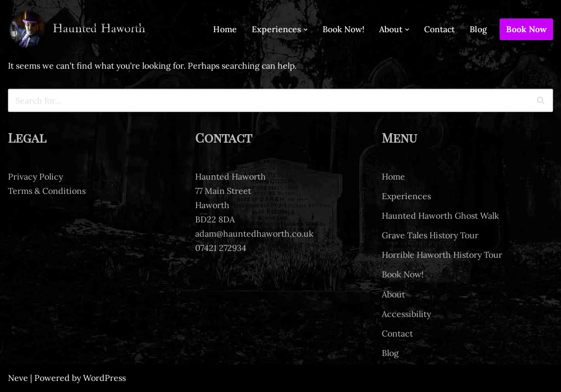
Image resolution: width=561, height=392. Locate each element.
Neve (18, 378)
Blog (478, 29)
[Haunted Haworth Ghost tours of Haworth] (77, 29)
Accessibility (406, 314)
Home (224, 29)
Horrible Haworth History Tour (442, 255)
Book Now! (343, 29)
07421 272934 (221, 248)
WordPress (104, 378)
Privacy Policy (35, 176)
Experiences (406, 196)
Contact (439, 29)
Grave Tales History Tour (430, 236)
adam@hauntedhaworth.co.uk (254, 234)
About (393, 294)
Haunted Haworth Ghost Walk (440, 216)
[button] (306, 30)
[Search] (269, 100)
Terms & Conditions (47, 191)
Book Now (526, 29)
